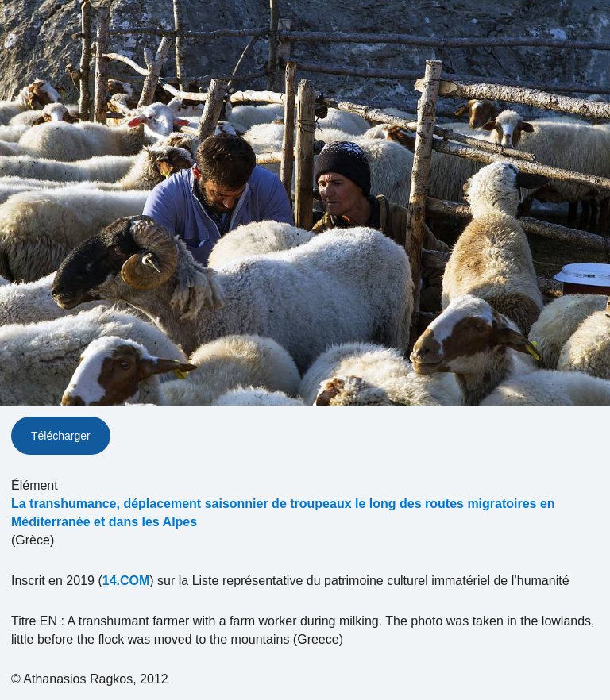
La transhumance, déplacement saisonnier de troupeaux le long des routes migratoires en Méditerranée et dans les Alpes (283, 513)
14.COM (126, 581)
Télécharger (61, 436)
